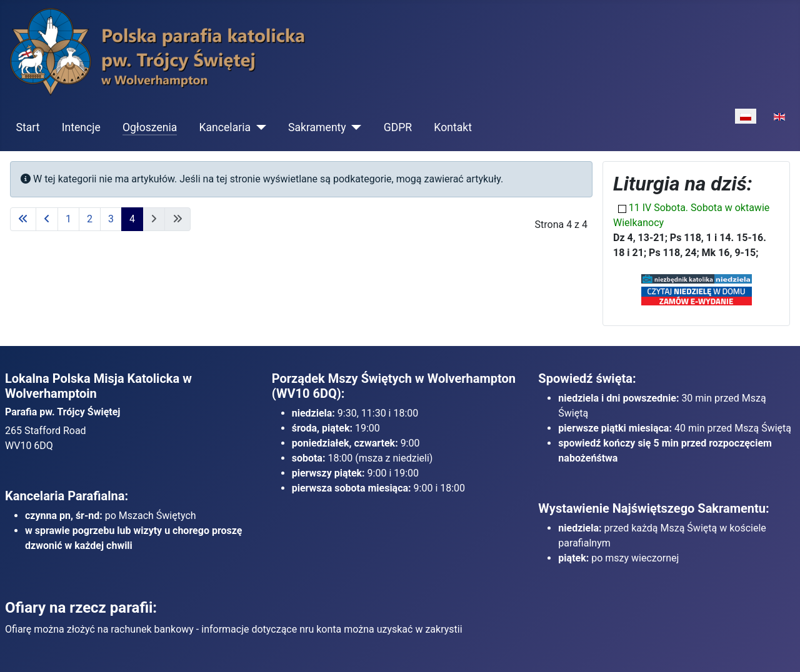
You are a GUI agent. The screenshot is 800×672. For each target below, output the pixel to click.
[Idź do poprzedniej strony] (47, 219)
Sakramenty (317, 127)
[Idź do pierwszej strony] (23, 219)
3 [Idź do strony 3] (111, 219)
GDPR (398, 127)
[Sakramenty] (354, 127)
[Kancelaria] (258, 127)
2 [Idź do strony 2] (90, 219)
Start (28, 127)
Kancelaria (225, 127)
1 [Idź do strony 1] (68, 219)
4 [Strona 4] (132, 219)
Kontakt (453, 127)
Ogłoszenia (150, 127)
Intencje (81, 127)
